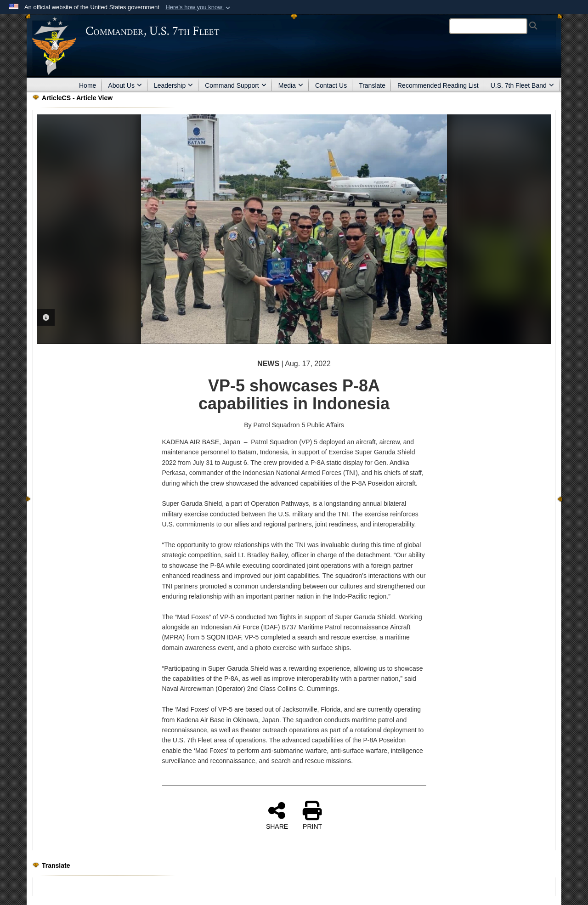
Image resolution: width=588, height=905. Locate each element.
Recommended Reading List (438, 85)
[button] (199, 7)
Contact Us (331, 85)
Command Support (236, 85)
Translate (372, 85)
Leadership (173, 85)
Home (88, 85)
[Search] (488, 26)
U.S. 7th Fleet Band (522, 85)
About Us (125, 85)
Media (291, 85)
